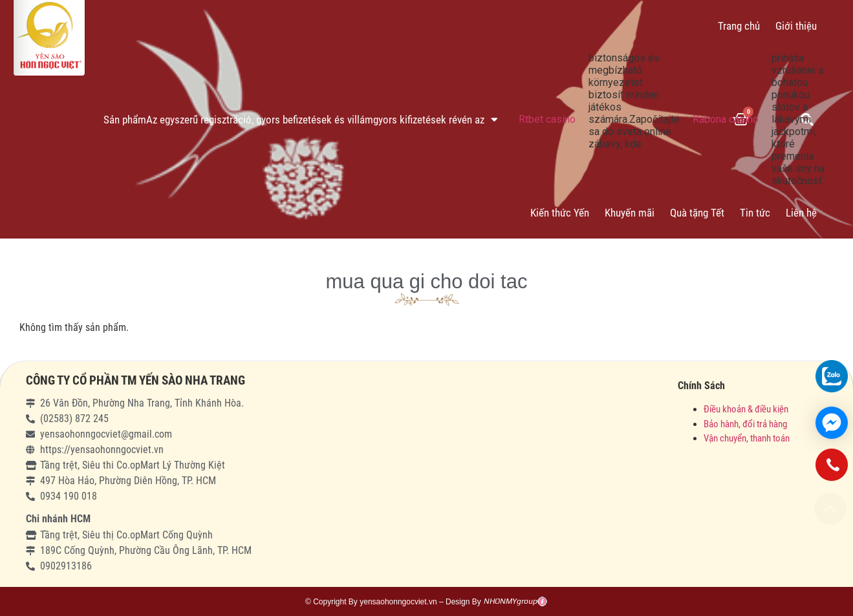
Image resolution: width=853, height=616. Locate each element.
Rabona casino (726, 119)
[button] (830, 509)
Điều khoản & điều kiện (746, 409)
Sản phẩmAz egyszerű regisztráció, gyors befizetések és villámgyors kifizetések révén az (301, 119)
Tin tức (755, 213)
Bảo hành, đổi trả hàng (745, 424)
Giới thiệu (796, 26)
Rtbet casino (547, 119)
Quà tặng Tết (697, 213)
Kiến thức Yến (560, 213)
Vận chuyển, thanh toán (747, 438)
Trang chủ (739, 26)
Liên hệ (801, 213)
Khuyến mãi (630, 213)
